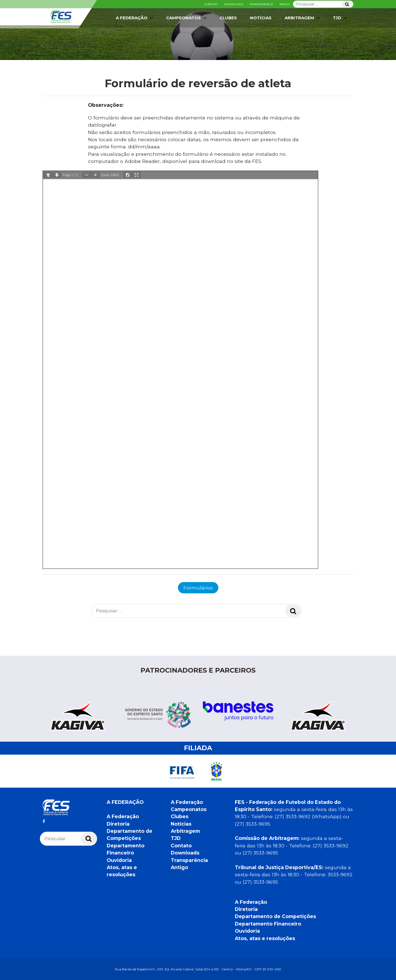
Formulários (198, 588)
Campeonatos (187, 18)
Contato (211, 4)
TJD (340, 18)
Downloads (233, 4)
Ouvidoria (119, 860)
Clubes (228, 18)
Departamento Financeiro (268, 924)
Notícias (261, 18)
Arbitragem (303, 18)
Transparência (261, 4)
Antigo (285, 4)
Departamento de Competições (275, 916)
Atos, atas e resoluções (265, 938)
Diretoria (118, 824)
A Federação (135, 18)
